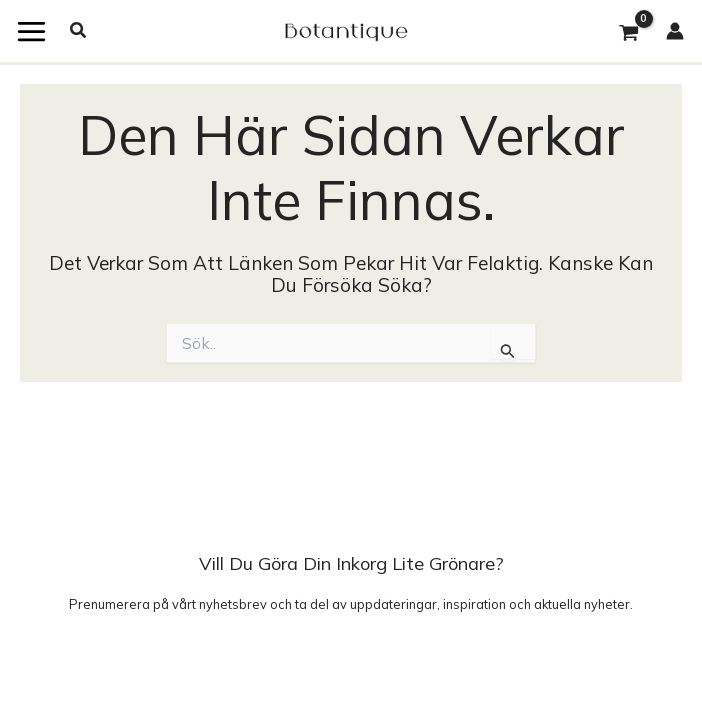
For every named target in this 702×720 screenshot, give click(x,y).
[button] (79, 31)
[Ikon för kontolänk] (684, 31)
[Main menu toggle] (31, 31)
